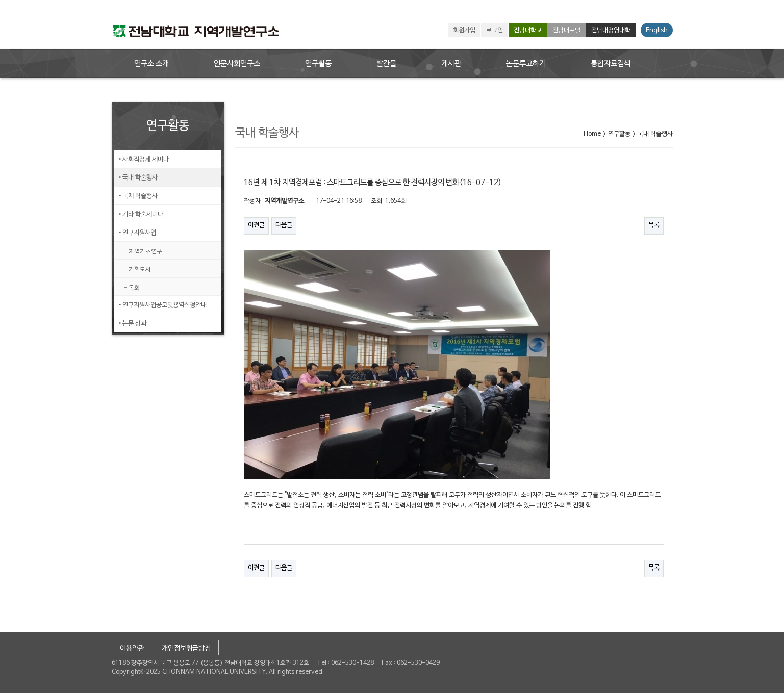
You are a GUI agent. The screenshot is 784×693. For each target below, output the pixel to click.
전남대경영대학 (611, 31)
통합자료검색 (611, 64)
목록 (654, 225)
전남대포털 (566, 31)
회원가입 (464, 31)
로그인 (495, 31)
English (657, 31)
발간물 (386, 64)
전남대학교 (528, 31)
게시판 (451, 64)
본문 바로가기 (0, 0)
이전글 (256, 225)
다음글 (284, 225)
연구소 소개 (151, 64)
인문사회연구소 (237, 64)
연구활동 (318, 64)
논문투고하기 (526, 64)
